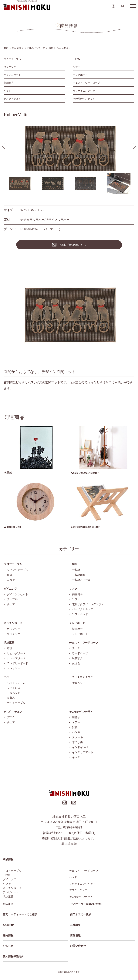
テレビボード (80, 75)
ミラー (76, 722)
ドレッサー (14, 668)
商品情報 (8, 859)
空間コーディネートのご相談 (20, 914)
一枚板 (77, 59)
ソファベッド (80, 614)
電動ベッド (79, 683)
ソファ (77, 67)
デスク (11, 717)
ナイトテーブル (16, 703)
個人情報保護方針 (13, 956)
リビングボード (16, 653)
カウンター (14, 629)
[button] (133, 146)
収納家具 (9, 83)
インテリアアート (83, 752)
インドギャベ (80, 747)
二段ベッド (14, 693)
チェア (11, 604)
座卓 (10, 575)
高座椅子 (77, 594)
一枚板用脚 (79, 575)
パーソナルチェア (83, 609)
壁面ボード (79, 629)
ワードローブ (80, 653)
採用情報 (8, 935)
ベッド (7, 91)
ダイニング (10, 67)
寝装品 (11, 698)
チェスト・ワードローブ (86, 83)
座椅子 (76, 717)
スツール (77, 737)
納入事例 (8, 904)
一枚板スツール (81, 580)
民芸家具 (77, 658)
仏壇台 (76, 663)
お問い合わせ (78, 946)
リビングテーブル (18, 570)
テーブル (12, 599)
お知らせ (8, 946)
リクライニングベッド (85, 91)
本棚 (10, 648)
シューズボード (16, 658)
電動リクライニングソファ (88, 604)
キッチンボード (12, 75)
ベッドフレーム (16, 683)
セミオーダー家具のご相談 (86, 904)
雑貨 (75, 727)
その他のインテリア (84, 99)
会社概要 (75, 925)
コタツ (11, 580)
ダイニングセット (18, 594)
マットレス (14, 688)
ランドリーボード (18, 663)
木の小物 (77, 742)
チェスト (77, 648)
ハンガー (77, 732)
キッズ (76, 757)
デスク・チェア (12, 99)
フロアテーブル (12, 59)
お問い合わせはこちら (73, 245)
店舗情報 (75, 935)
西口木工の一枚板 (81, 914)
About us (9, 925)
